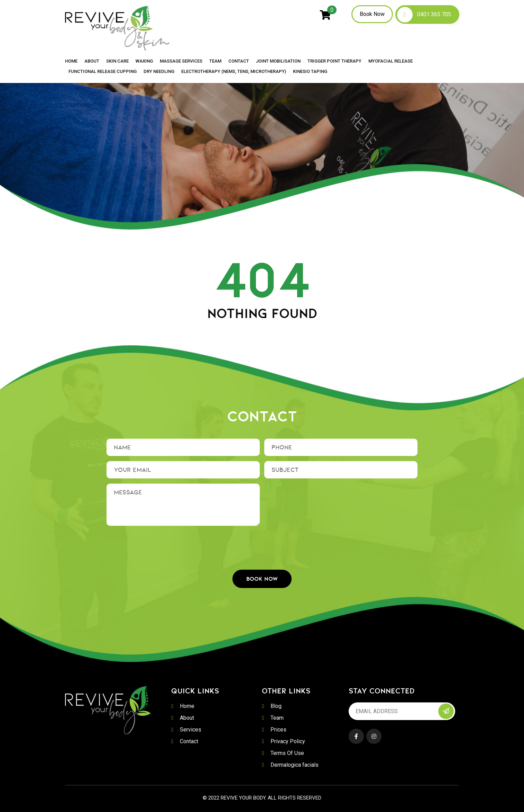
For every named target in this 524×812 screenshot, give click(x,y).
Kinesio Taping (310, 72)
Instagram (374, 736)
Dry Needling (159, 72)
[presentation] (262, 544)
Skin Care (117, 61)
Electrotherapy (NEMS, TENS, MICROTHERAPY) (234, 72)
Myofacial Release (390, 61)
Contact (239, 61)
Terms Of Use (287, 753)
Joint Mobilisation (278, 61)
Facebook (356, 736)
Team (215, 61)
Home (71, 61)
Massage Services (181, 61)
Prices (278, 730)
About (92, 61)
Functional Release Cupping (103, 72)
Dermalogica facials (295, 765)
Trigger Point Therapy (334, 61)
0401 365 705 (434, 14)
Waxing (144, 61)
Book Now (372, 14)
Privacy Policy (288, 741)
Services (191, 730)
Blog (276, 706)
